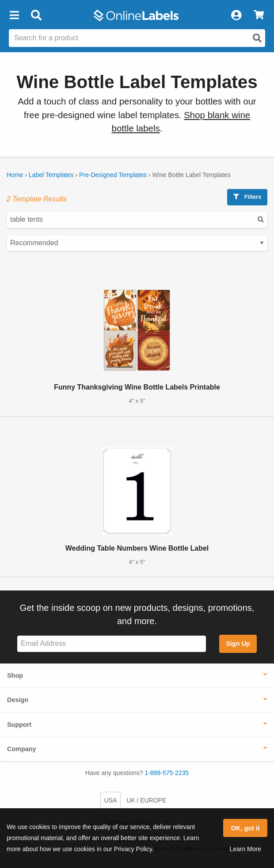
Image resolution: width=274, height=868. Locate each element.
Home (15, 175)
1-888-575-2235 (167, 773)
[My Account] (236, 15)
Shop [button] (15, 675)
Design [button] (18, 700)
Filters (247, 197)
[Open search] (257, 38)
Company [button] (22, 749)
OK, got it (245, 828)
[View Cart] (259, 15)
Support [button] (19, 725)
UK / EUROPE (146, 800)
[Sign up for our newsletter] (112, 644)
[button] (14, 15)
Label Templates (51, 175)
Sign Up (238, 644)
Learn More (245, 849)
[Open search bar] (36, 15)
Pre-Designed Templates (113, 175)
